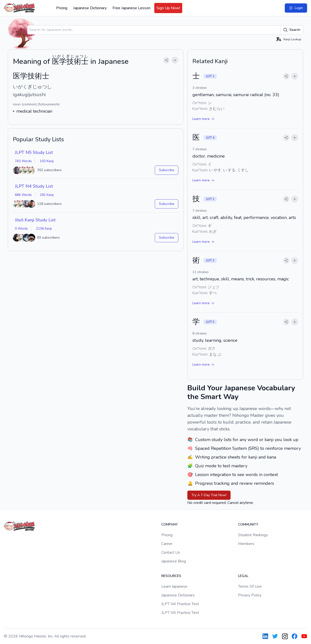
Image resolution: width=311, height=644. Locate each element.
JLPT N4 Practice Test (180, 604)
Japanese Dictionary (90, 8)
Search (292, 30)
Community (248, 524)
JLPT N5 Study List (34, 152)
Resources (171, 576)
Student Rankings (253, 535)
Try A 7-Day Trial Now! (209, 495)
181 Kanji (47, 195)
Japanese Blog (174, 561)
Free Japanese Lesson (131, 8)
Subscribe (167, 170)
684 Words (23, 195)
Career (167, 544)
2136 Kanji (44, 229)
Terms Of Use (250, 586)
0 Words (21, 229)
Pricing (62, 8)
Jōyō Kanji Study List (35, 220)
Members (246, 544)
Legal (243, 576)
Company (170, 524)
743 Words (23, 161)
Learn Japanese (174, 586)
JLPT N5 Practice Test (180, 613)
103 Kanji (47, 161)
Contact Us (171, 552)
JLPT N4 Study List (34, 186)
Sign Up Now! (168, 8)
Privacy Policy (250, 595)
